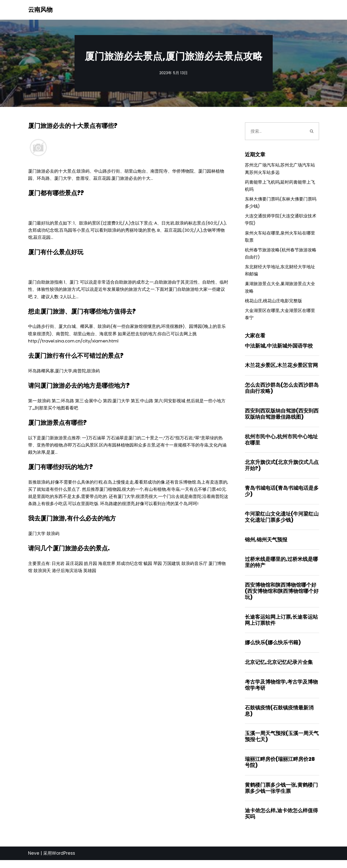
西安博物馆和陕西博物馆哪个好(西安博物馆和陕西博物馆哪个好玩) (282, 597)
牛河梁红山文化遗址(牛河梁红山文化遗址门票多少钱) (282, 522)
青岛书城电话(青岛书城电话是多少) (282, 496)
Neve (34, 861)
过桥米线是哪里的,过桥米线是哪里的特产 (281, 568)
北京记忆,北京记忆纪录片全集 (279, 669)
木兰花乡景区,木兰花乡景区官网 (281, 370)
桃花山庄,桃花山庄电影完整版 (273, 304)
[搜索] (275, 131)
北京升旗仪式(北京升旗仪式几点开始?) (282, 470)
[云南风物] (40, 10)
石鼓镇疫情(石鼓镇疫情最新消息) (279, 718)
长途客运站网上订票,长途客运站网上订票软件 (281, 626)
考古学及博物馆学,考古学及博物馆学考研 (281, 692)
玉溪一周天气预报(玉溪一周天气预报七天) (282, 743)
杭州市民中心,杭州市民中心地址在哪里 (281, 444)
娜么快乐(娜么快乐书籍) (273, 649)
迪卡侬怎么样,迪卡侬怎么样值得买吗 (281, 821)
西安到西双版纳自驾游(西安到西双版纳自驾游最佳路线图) (282, 418)
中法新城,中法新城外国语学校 (279, 350)
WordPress (63, 861)
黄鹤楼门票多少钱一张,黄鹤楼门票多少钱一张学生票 (281, 795)
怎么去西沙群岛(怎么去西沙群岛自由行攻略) (282, 392)
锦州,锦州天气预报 (266, 545)
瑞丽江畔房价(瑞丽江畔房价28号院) (280, 770)
